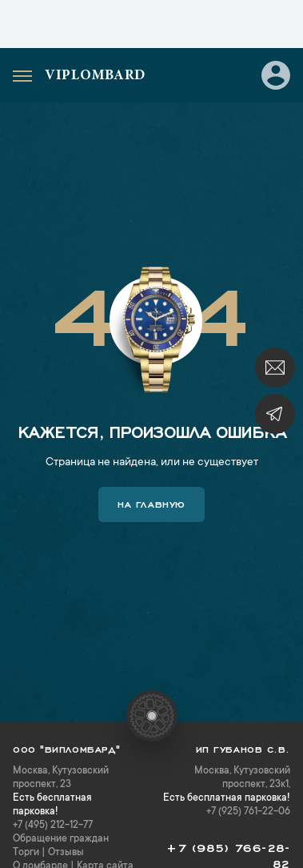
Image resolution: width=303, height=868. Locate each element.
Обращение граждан (61, 839)
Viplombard (95, 76)
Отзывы (66, 853)
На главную (151, 503)
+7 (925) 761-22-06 (248, 812)
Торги (26, 853)
